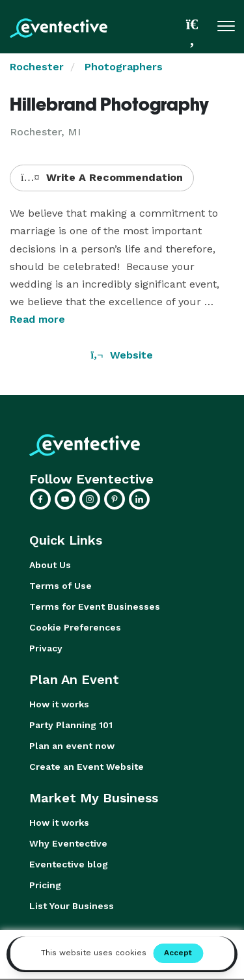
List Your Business (72, 906)
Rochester (37, 67)
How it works (59, 704)
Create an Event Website (87, 767)
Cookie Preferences (75, 627)
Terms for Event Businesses (95, 606)
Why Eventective (68, 843)
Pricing (45, 885)
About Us (50, 565)
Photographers (124, 67)
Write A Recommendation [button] (102, 177)
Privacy (46, 648)
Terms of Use (61, 586)
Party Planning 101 (71, 725)
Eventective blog (69, 864)
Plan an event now (72, 746)
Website (122, 355)
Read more (37, 319)
